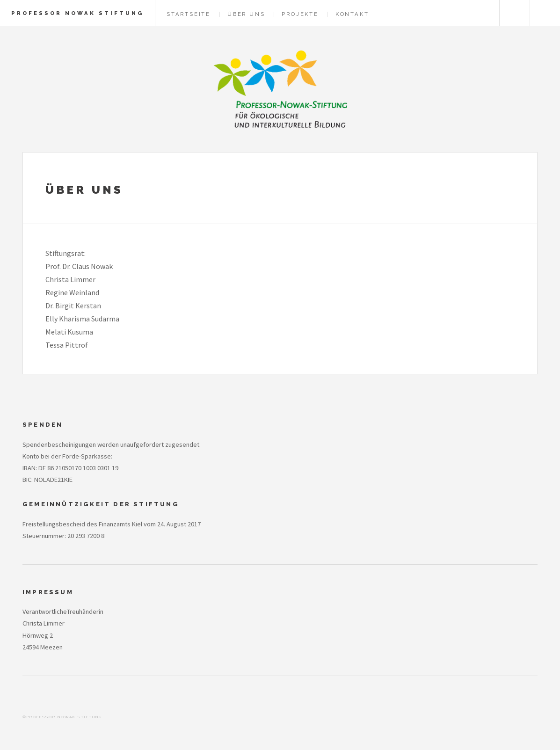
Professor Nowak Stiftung (77, 13)
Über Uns (246, 14)
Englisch (515, 13)
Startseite (189, 14)
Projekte (300, 14)
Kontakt (352, 14)
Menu (545, 13)
